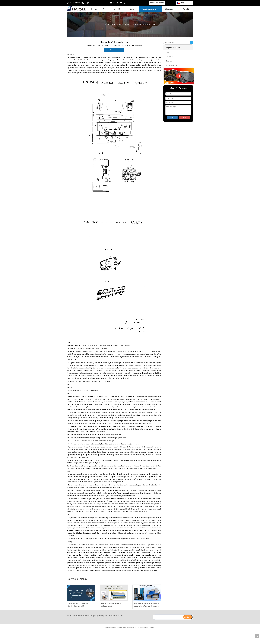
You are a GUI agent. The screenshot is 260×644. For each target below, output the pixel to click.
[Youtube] (121, 3)
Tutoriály (169, 61)
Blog (168, 52)
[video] (178, 76)
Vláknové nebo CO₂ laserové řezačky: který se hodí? (78, 605)
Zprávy (87, 616)
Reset (185, 118)
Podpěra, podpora (97, 616)
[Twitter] (118, 3)
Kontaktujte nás (118, 616)
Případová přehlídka (173, 65)
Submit (172, 118)
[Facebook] (111, 3)
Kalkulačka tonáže (157, 3)
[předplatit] (188, 617)
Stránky (140, 46)
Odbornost (170, 57)
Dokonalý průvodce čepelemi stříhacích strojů (111, 605)
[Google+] (114, 3)
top (257, 636)
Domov (69, 616)
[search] (168, 617)
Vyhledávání (190, 43)
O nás (75, 616)
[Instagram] (124, 3)
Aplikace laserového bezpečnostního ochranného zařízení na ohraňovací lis (146, 605)
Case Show (108, 616)
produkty (81, 616)
